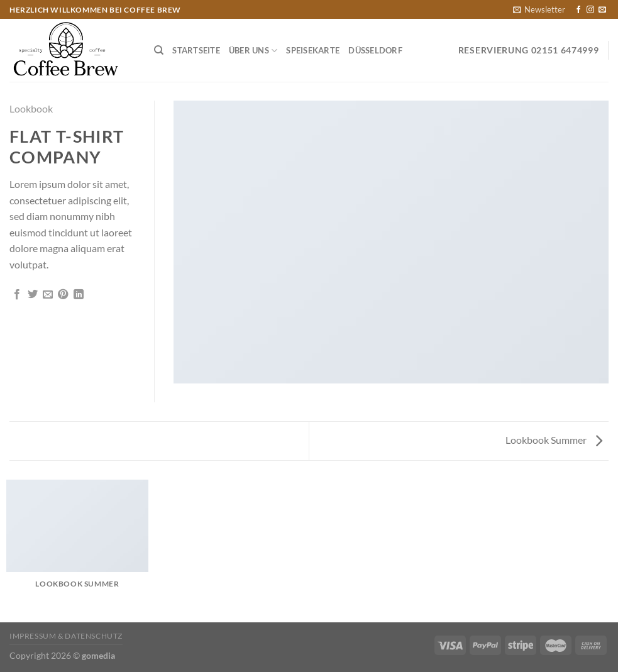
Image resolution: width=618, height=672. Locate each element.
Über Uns (253, 51)
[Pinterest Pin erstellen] (63, 295)
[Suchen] (159, 50)
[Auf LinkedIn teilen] (79, 295)
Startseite (196, 50)
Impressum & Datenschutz (66, 636)
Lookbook (31, 108)
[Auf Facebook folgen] (578, 10)
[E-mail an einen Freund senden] (48, 295)
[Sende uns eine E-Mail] (602, 10)
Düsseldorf (375, 50)
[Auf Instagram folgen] (590, 10)
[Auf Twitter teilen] (33, 295)
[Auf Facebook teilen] (17, 295)
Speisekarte (313, 50)
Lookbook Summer (554, 440)
